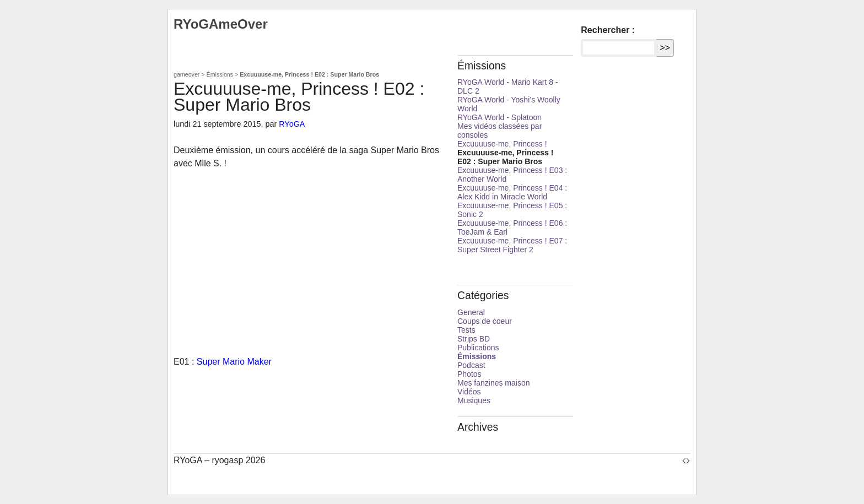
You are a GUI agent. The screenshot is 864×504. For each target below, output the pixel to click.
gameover (187, 74)
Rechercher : (608, 30)
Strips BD (474, 339)
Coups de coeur (485, 321)
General (471, 312)
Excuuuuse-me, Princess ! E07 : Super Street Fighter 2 (512, 245)
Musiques (474, 400)
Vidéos (469, 392)
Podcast (471, 365)
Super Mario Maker (234, 362)
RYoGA (292, 124)
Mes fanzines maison (494, 383)
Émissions (220, 74)
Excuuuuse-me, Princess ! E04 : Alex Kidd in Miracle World (512, 192)
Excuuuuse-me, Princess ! (502, 144)
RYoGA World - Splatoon (499, 117)
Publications (478, 348)
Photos (469, 374)
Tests (466, 330)
